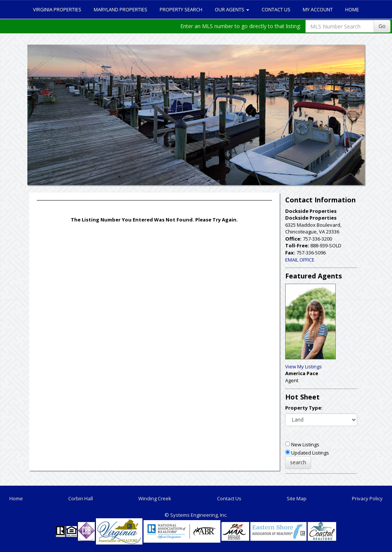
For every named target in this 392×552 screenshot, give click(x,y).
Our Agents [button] (232, 9)
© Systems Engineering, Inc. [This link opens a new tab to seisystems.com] (196, 515)
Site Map (297, 498)
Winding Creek (155, 498)
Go (382, 26)
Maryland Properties (120, 9)
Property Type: (304, 408)
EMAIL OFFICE (300, 260)
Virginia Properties (57, 9)
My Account (318, 9)
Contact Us (276, 9)
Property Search (181, 9)
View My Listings (304, 367)
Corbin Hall (81, 498)
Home (352, 9)
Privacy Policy (367, 498)
